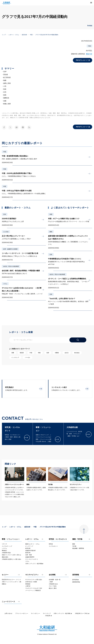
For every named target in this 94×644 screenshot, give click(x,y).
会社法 (67, 353)
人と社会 (6, 232)
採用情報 (76, 575)
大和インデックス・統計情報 (63, 613)
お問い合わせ (8, 613)
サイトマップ (47, 613)
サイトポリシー (36, 613)
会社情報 (52, 575)
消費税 (57, 353)
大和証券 (48, 616)
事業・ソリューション (10, 539)
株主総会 (77, 353)
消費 (13, 353)
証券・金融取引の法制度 (10, 249)
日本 (5, 214)
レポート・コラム (14, 35)
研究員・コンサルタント (58, 539)
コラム (5, 284)
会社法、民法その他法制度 (11, 266)
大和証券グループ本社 (82, 613)
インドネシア (15, 357)
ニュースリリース (8, 602)
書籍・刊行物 (77, 539)
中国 (31, 35)
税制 (51, 232)
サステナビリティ (32, 575)
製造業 (22, 353)
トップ (4, 35)
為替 (48, 353)
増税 (39, 353)
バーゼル (28, 357)
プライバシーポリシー (22, 613)
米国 (51, 214)
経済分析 (24, 35)
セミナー (5, 575)
